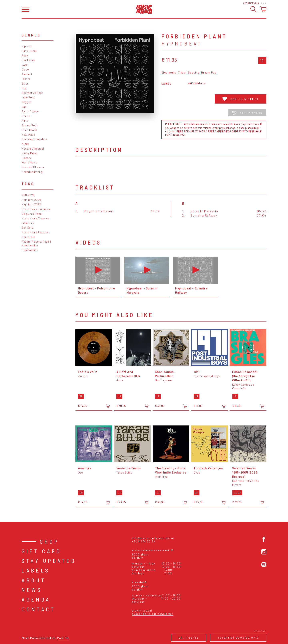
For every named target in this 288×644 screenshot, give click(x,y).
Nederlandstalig (32, 172)
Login (264, 3)
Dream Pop (209, 73)
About (34, 580)
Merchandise (30, 250)
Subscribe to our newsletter (153, 614)
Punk (25, 120)
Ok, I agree (189, 637)
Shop (50, 541)
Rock (25, 55)
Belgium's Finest (32, 214)
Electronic (169, 73)
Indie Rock (28, 97)
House (26, 116)
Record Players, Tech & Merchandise (37, 243)
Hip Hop (27, 46)
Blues (25, 83)
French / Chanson (33, 167)
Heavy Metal (29, 153)
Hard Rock (28, 60)
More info (63, 638)
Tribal (182, 73)
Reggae (27, 102)
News (32, 590)
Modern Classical (33, 149)
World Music (29, 162)
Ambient (27, 74)
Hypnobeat (182, 43)
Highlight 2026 (31, 200)
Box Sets (27, 227)
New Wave (28, 135)
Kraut (25, 144)
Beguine (194, 73)
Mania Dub (28, 237)
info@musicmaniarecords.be (153, 538)
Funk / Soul (29, 51)
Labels (36, 570)
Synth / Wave (30, 111)
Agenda (36, 599)
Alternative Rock (32, 93)
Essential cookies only (238, 637)
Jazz (25, 65)
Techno (26, 79)
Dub (24, 107)
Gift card (41, 551)
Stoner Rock (30, 125)
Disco (25, 69)
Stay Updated (49, 561)
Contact (39, 609)
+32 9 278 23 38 (143, 541)
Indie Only (28, 223)
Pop (24, 88)
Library (26, 158)
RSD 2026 (28, 195)
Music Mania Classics (35, 218)
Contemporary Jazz (34, 139)
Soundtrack (29, 130)
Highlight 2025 (31, 204)
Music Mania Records (35, 232)
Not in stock (247, 113)
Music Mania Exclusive (36, 209)
